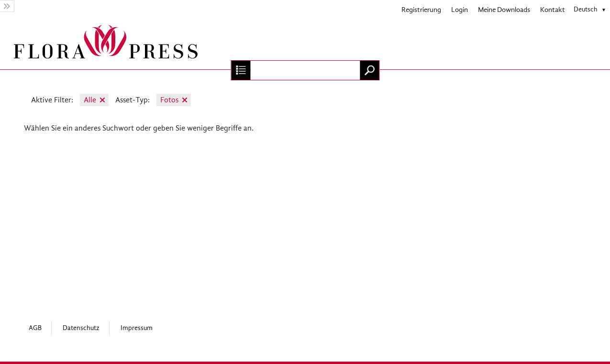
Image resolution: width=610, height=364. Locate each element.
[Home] (305, 44)
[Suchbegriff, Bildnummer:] (305, 70)
